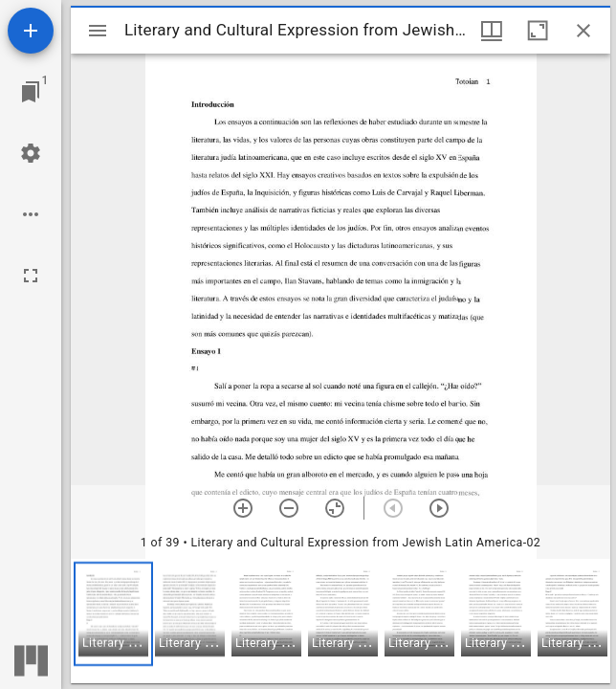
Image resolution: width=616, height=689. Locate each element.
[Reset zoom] (335, 508)
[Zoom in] (243, 508)
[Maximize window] (538, 31)
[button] (113, 614)
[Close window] (583, 31)
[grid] (341, 621)
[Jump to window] (31, 92)
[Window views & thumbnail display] (492, 31)
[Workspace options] (31, 214)
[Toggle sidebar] (98, 31)
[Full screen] (31, 276)
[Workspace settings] (31, 153)
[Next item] (439, 508)
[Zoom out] (289, 508)
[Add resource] (31, 31)
